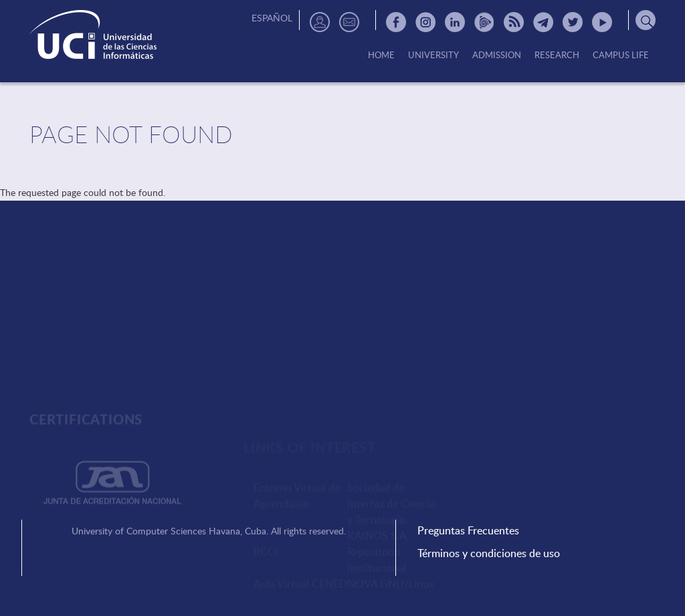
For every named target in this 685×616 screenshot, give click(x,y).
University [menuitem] (433, 56)
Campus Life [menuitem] (621, 56)
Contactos (349, 22)
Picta (484, 22)
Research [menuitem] (557, 56)
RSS (514, 22)
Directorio (320, 22)
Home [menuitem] (381, 56)
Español (272, 18)
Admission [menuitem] (497, 56)
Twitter (573, 22)
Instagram (425, 22)
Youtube (602, 22)
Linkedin (455, 22)
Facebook (396, 22)
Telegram (543, 22)
